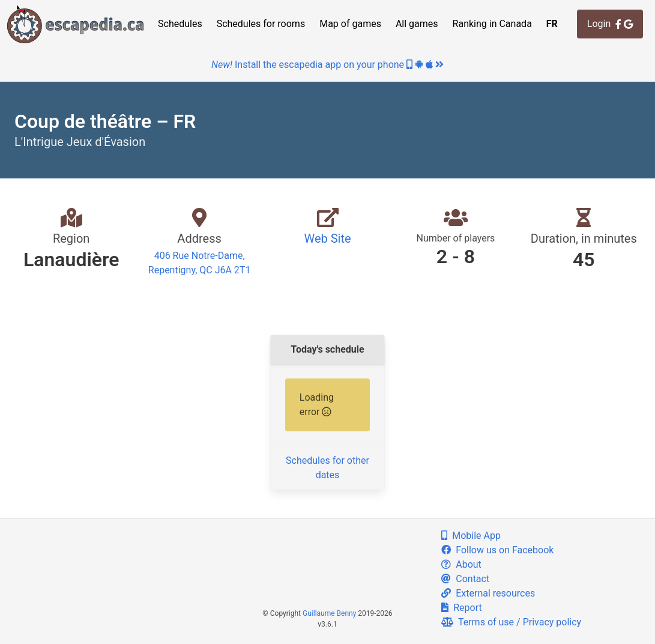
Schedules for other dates (327, 468)
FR (552, 24)
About (461, 564)
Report (461, 608)
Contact (465, 579)
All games (417, 24)
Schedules (180, 24)
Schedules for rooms (261, 24)
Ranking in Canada (492, 24)
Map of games (350, 24)
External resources (488, 593)
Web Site (327, 238)
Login (610, 24)
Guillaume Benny (329, 613)
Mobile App (471, 536)
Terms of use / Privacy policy (511, 622)
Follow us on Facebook (497, 550)
